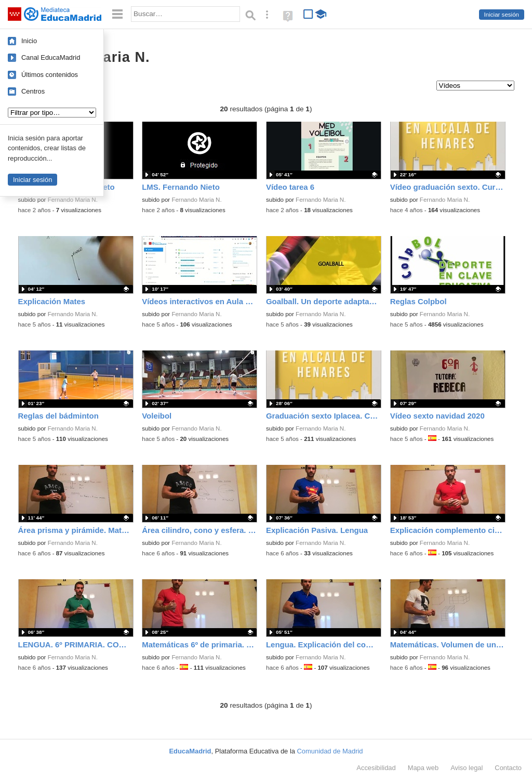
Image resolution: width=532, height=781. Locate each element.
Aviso (467, 768)
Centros (33, 91)
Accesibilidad (376, 768)
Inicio (29, 41)
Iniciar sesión (502, 15)
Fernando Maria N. (73, 200)
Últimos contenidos (50, 75)
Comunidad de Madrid (330, 751)
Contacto (508, 768)
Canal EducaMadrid (51, 57)
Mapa (423, 768)
